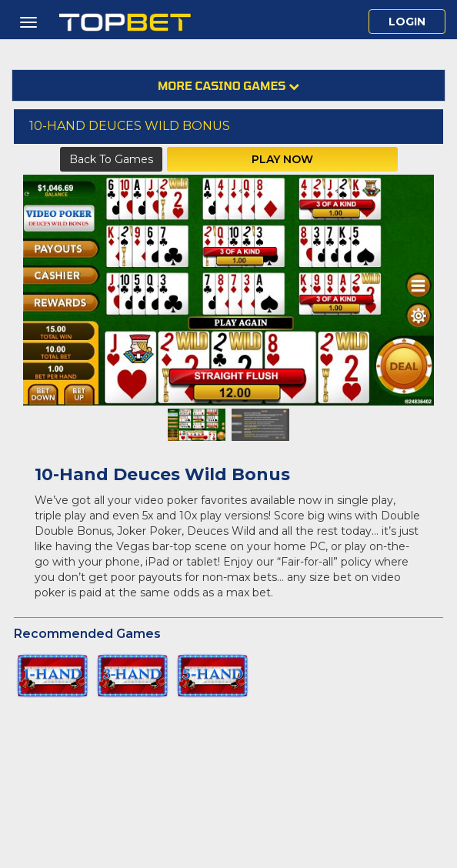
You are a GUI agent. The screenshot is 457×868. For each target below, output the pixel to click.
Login (407, 22)
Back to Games (111, 159)
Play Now (282, 159)
